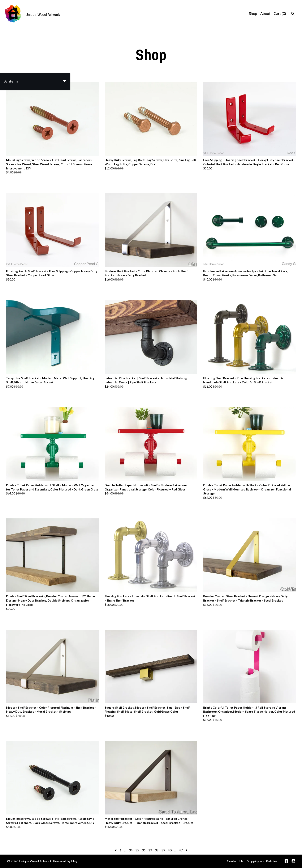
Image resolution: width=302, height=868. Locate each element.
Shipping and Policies (262, 861)
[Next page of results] (186, 850)
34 (131, 850)
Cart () (280, 13)
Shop (253, 13)
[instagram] (293, 861)
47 (181, 850)
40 (170, 850)
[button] (35, 81)
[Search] (293, 14)
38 (157, 850)
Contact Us (235, 861)
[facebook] (286, 861)
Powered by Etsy (65, 861)
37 (150, 850)
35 (137, 850)
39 (163, 850)
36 (144, 850)
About (265, 13)
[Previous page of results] (116, 850)
